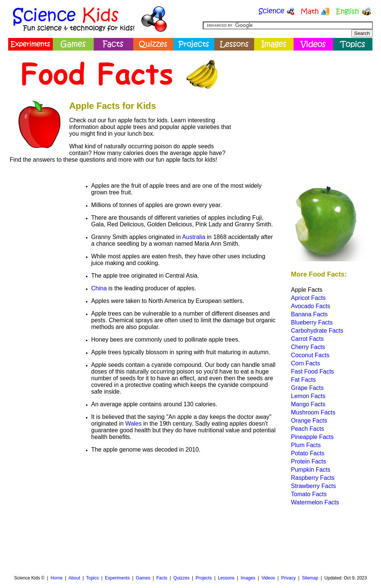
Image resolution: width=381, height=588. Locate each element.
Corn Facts (305, 363)
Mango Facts (308, 404)
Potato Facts (308, 453)
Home (57, 578)
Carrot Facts (307, 339)
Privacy (289, 578)
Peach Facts (308, 429)
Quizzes (181, 578)
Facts (162, 578)
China (99, 288)
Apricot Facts (308, 298)
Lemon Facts (308, 396)
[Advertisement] (304, 106)
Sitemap (310, 578)
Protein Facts (308, 461)
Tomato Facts (309, 494)
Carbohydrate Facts (317, 331)
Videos (268, 578)
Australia (194, 237)
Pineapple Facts (312, 437)
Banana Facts (309, 314)
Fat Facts (303, 380)
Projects (204, 578)
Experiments (117, 578)
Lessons (226, 578)
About (74, 578)
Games (143, 578)
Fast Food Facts (313, 371)
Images (248, 578)
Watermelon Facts (315, 502)
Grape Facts (307, 388)
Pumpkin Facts (311, 470)
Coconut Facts (310, 355)
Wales (134, 424)
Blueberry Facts (312, 322)
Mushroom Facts (313, 412)
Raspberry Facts (313, 478)
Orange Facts (309, 421)
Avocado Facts (311, 306)
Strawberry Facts (313, 486)
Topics (92, 578)
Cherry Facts (308, 347)
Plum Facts (306, 445)
